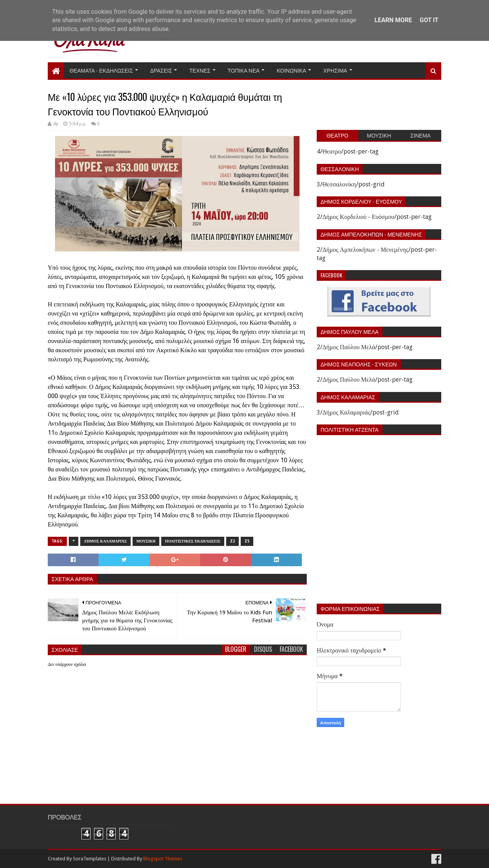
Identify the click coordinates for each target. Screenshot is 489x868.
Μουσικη (146, 541)
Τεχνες (200, 70)
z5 (247, 541)
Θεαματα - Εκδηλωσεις (101, 70)
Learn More (393, 20)
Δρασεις (161, 70)
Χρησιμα (335, 70)
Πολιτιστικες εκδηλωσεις (193, 541)
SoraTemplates (90, 859)
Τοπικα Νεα (244, 70)
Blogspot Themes (163, 859)
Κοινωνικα (291, 70)
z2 (232, 541)
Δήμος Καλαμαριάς (105, 541)
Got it (429, 20)
